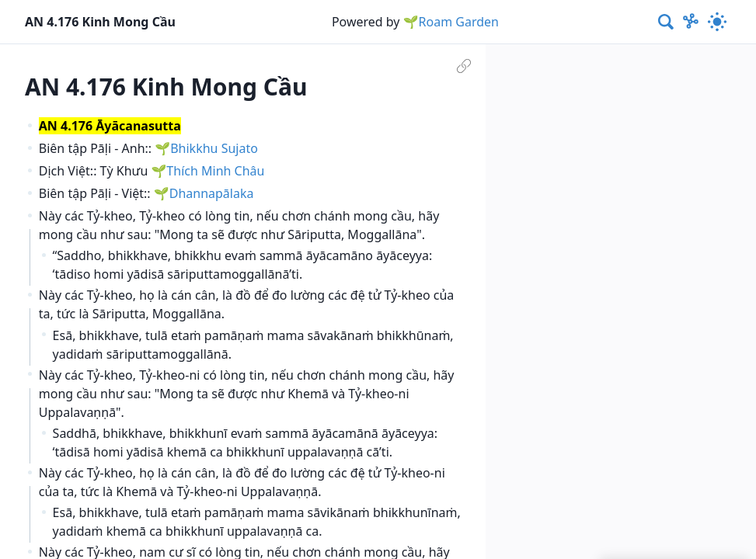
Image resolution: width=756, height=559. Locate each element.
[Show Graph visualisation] (691, 22)
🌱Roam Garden (451, 22)
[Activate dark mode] (717, 22)
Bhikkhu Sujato (214, 148)
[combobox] (667, 22)
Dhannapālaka (212, 193)
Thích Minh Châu (215, 171)
